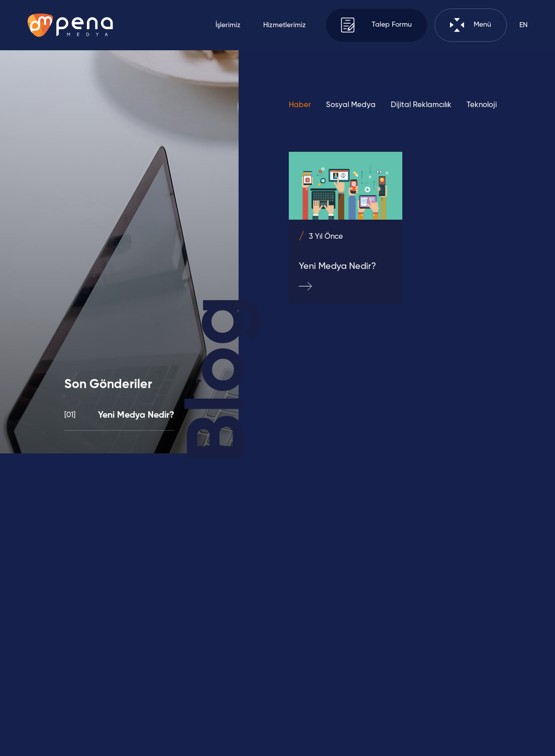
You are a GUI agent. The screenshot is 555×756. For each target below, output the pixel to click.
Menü (471, 25)
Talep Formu (377, 25)
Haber (300, 105)
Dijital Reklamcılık (421, 105)
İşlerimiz (228, 25)
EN (523, 25)
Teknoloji (482, 105)
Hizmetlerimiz (285, 25)
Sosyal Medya (351, 105)
